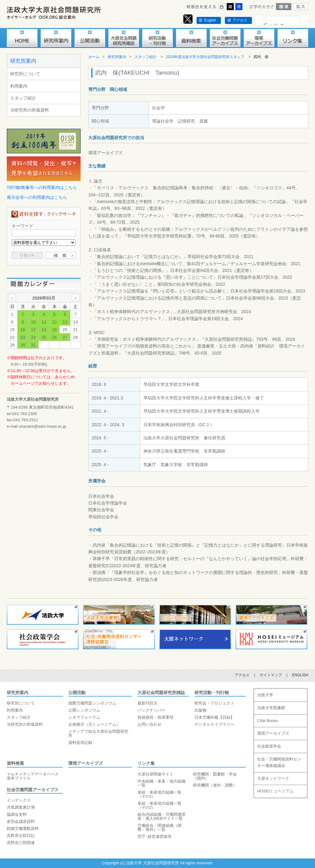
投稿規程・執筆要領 (156, 717)
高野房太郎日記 (21, 836)
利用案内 (19, 86)
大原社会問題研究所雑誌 (161, 693)
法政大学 (265, 695)
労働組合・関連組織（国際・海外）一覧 (159, 827)
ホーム (94, 57)
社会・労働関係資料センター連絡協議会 (279, 762)
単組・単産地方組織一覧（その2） (159, 805)
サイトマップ (271, 675)
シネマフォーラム (84, 717)
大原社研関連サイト (156, 774)
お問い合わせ (150, 724)
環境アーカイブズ (86, 763)
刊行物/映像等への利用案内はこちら (42, 187)
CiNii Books (267, 721)
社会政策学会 (269, 746)
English (210, 20)
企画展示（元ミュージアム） (94, 724)
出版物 (200, 710)
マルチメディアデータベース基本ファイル (33, 776)
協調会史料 (17, 814)
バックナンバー (152, 710)
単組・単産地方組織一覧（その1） (159, 794)
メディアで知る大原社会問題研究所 (98, 733)
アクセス (240, 20)
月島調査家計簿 (21, 807)
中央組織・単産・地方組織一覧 (161, 783)
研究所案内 (23, 61)
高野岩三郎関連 (21, 843)
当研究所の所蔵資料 (30, 110)
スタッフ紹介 (23, 98)
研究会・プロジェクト (214, 703)
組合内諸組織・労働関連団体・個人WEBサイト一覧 (161, 816)
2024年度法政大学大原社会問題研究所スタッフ (205, 57)
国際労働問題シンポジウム (92, 703)
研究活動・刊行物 (212, 693)
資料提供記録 (80, 742)
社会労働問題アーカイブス (33, 790)
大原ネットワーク (273, 778)
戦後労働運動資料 (23, 829)
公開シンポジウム (84, 710)
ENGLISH (300, 675)
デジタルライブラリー (214, 724)
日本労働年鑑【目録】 (214, 717)
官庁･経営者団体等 (155, 837)
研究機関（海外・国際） (215, 785)
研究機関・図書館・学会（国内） (215, 776)
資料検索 (15, 763)
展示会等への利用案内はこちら (37, 197)
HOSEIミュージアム (275, 791)
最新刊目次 (148, 703)
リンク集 (146, 763)
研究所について (25, 74)
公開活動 (77, 693)
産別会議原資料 (21, 821)
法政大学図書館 (271, 708)
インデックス (19, 800)
